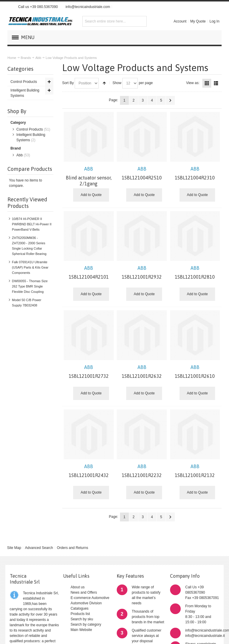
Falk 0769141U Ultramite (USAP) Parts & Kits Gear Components (30, 267)
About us (77, 587)
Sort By (68, 83)
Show (117, 83)
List (216, 83)
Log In (214, 21)
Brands (26, 58)
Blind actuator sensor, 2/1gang (89, 176)
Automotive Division (86, 603)
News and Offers (84, 592)
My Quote (198, 21)
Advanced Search (39, 548)
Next (170, 100)
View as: (193, 83)
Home (12, 58)
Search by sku (82, 619)
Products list (80, 614)
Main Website (81, 630)
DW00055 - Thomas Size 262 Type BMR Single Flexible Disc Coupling (30, 286)
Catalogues (80, 608)
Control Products (29, 129)
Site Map (14, 548)
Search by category (86, 624)
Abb (38, 58)
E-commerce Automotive (90, 598)
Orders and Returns (72, 548)
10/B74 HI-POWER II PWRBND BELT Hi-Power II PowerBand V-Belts (32, 224)
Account (180, 21)
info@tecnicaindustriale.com (88, 7)
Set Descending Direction (104, 83)
